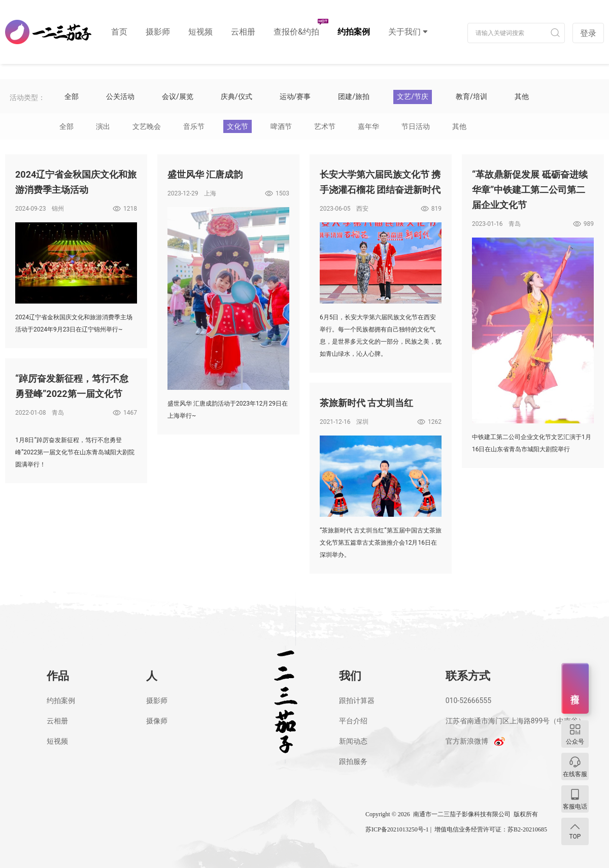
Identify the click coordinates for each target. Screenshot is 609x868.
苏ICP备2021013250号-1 (397, 829)
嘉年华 (368, 126)
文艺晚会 (147, 126)
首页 (119, 32)
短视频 (200, 32)
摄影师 (158, 32)
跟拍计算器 (357, 700)
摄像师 (157, 721)
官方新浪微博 (467, 741)
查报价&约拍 (296, 32)
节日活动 (416, 126)
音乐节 (194, 126)
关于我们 (404, 32)
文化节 (238, 126)
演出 (103, 126)
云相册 (243, 32)
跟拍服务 (353, 761)
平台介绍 (353, 721)
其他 (459, 126)
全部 (66, 126)
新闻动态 (353, 741)
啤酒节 (281, 126)
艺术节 (325, 126)
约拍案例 (354, 32)
